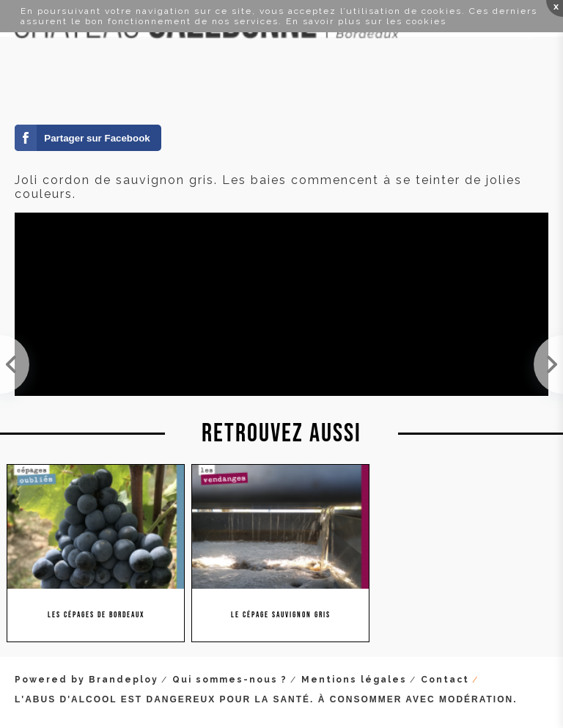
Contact (445, 680)
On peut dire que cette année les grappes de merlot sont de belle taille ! (15, 364)
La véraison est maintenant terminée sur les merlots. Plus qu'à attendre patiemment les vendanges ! (548, 364)
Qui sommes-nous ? (230, 680)
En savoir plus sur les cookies (366, 21)
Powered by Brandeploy (87, 680)
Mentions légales (354, 680)
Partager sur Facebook (97, 138)
